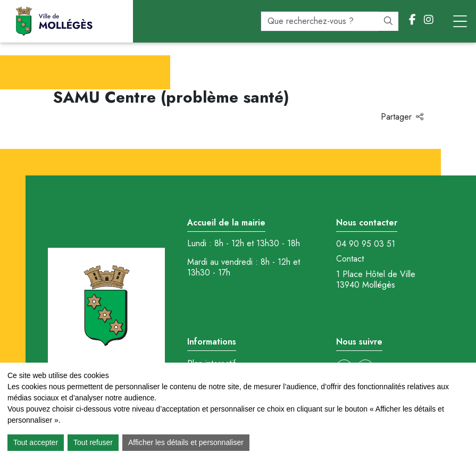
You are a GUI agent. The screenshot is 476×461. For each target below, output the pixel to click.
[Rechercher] (388, 21)
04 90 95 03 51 (366, 244)
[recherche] (320, 21)
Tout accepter (36, 442)
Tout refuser (93, 442)
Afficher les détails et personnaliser (186, 442)
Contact (350, 259)
